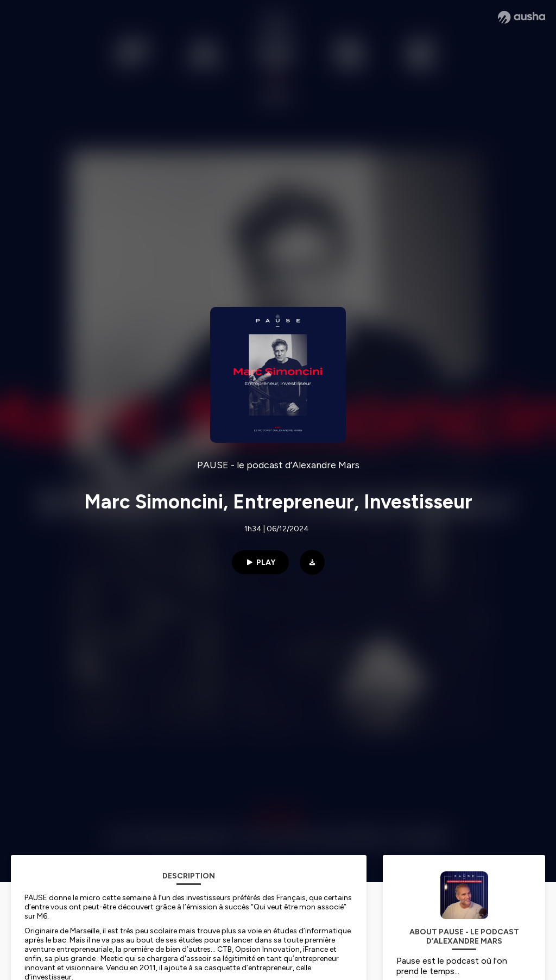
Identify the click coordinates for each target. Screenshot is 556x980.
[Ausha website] (522, 17)
